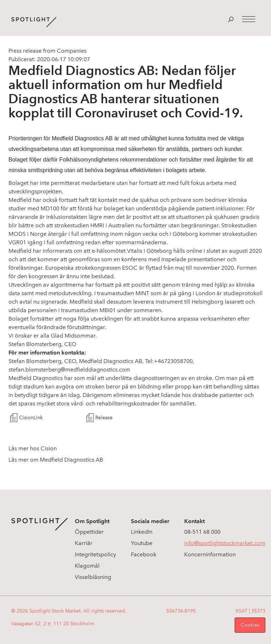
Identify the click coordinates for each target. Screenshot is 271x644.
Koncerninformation (210, 554)
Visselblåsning (93, 577)
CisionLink (31, 418)
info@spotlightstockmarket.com (225, 543)
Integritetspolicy (95, 554)
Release (104, 418)
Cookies (250, 625)
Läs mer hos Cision (33, 448)
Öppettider (89, 532)
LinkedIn (142, 532)
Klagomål (87, 566)
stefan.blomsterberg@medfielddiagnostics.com (69, 370)
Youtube (142, 543)
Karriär (84, 543)
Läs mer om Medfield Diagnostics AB (56, 460)
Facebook (144, 554)
